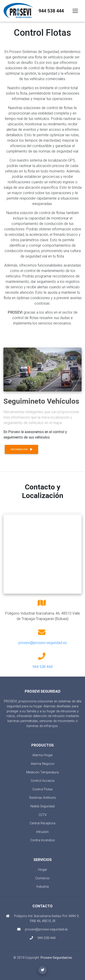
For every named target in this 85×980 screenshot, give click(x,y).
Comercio (42, 878)
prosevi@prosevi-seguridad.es (43, 643)
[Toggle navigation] (75, 11)
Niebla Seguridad (42, 806)
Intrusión (42, 832)
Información (22, 449)
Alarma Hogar (43, 755)
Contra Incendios (43, 840)
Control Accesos (43, 781)
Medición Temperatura (42, 772)
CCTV (43, 815)
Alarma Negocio (43, 764)
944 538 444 (51, 11)
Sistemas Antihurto (43, 798)
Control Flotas (43, 789)
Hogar (43, 870)
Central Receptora (42, 823)
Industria (43, 887)
